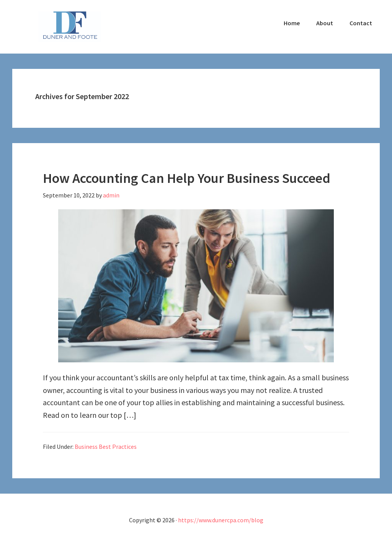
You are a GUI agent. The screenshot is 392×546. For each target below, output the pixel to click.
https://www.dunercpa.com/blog (221, 520)
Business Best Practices (106, 447)
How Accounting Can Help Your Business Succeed (187, 178)
